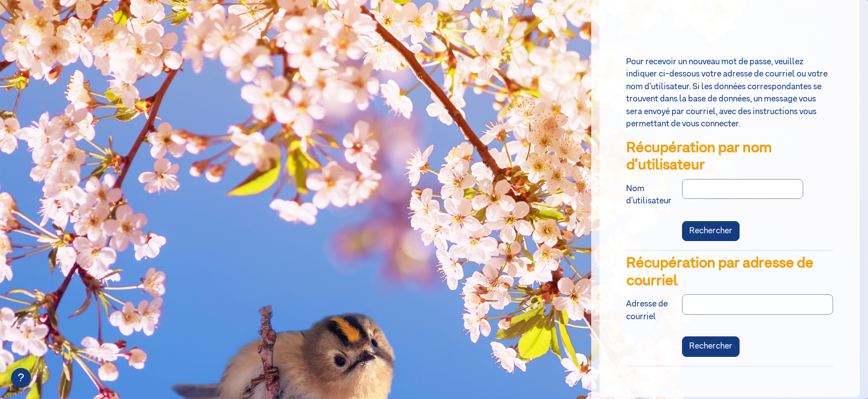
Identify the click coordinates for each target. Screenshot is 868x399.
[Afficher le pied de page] (21, 378)
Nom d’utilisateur (649, 195)
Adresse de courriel (647, 310)
